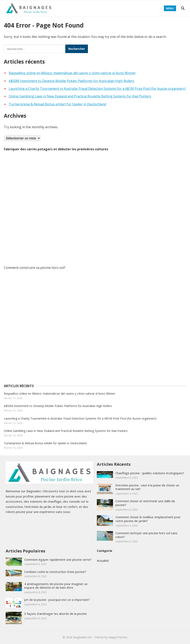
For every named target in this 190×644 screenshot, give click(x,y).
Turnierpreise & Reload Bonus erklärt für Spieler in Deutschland (57, 104)
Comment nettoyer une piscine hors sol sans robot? (146, 535)
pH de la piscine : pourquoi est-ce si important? (57, 600)
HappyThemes (118, 637)
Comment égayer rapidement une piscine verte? (58, 560)
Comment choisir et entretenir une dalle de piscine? (145, 503)
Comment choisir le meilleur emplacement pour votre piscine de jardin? (148, 519)
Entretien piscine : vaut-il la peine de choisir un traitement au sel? (147, 487)
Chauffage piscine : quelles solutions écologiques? (150, 473)
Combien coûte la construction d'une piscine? (55, 572)
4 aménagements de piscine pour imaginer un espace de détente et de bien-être (56, 586)
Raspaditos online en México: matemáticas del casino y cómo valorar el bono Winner (72, 73)
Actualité (103, 561)
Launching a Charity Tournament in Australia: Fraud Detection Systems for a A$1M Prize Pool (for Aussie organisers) (97, 89)
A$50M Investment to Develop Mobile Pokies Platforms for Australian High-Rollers (71, 81)
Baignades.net (82, 637)
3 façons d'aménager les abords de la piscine (55, 614)
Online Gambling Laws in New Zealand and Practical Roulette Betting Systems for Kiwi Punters (80, 96)
